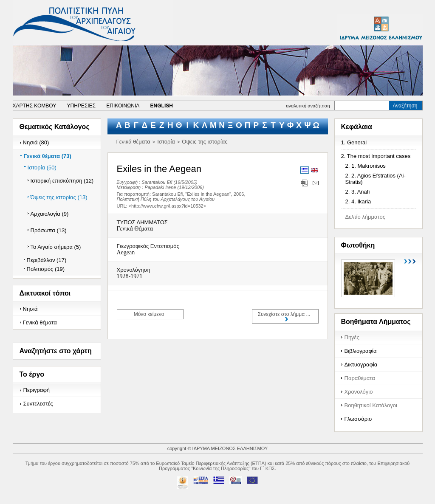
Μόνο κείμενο (149, 314)
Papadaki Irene (160, 187)
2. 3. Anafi (358, 192)
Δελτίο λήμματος (366, 217)
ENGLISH (162, 106)
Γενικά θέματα (40, 322)
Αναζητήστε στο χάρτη (56, 351)
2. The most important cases (376, 156)
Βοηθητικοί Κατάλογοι (371, 405)
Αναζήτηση (405, 106)
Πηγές (352, 337)
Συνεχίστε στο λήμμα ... (284, 314)
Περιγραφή (37, 390)
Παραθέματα (360, 378)
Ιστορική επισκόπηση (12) (62, 181)
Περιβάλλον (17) (47, 260)
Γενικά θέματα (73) (48, 156)
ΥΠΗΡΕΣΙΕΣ (81, 106)
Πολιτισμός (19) (46, 269)
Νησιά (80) (36, 142)
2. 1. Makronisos (366, 166)
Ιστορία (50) (42, 168)
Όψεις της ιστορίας (205, 142)
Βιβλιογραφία (361, 351)
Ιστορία (166, 142)
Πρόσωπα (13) (49, 230)
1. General (354, 142)
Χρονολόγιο (359, 392)
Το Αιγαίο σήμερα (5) (56, 247)
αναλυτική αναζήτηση (308, 106)
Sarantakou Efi (157, 182)
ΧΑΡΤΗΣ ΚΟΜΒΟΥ (35, 106)
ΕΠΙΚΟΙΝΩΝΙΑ (123, 106)
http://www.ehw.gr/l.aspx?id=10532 (167, 206)
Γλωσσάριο (358, 419)
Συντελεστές (38, 404)
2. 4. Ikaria (358, 201)
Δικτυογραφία (361, 365)
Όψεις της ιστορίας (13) (59, 197)
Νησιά (30, 309)
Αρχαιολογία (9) (50, 214)
